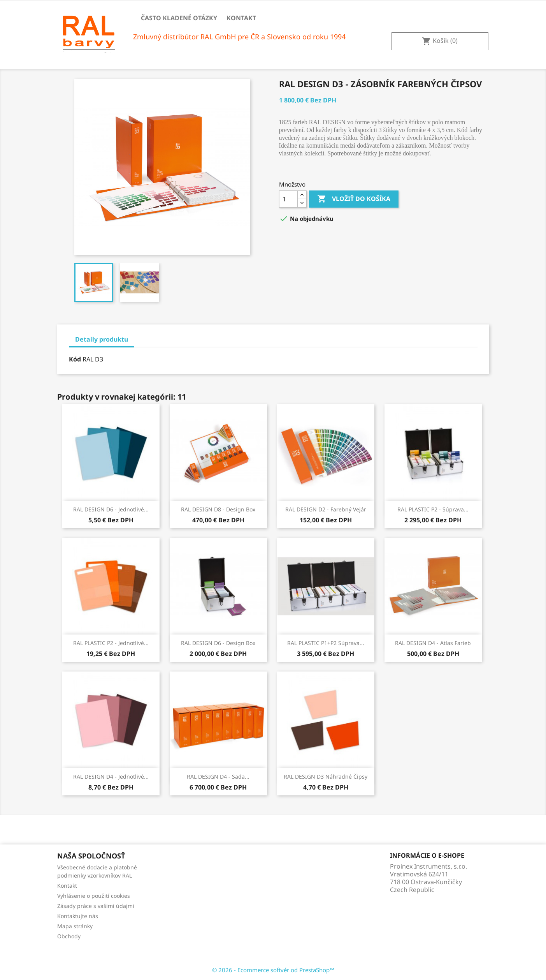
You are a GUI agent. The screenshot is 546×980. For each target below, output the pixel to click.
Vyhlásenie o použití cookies (94, 896)
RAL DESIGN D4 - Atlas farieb (433, 643)
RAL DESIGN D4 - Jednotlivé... (111, 776)
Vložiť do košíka (354, 199)
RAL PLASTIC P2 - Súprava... (433, 509)
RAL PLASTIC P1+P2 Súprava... (326, 643)
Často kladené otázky (179, 18)
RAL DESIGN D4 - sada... (218, 776)
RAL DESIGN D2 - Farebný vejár (326, 509)
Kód (75, 359)
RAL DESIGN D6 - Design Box (218, 643)
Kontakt (241, 18)
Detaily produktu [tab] (102, 339)
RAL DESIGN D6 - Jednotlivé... (111, 509)
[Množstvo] (288, 199)
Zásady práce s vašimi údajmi (96, 906)
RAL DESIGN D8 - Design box (218, 509)
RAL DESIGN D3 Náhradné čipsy (326, 776)
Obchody (69, 936)
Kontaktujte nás (78, 916)
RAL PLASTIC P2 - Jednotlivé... (111, 643)
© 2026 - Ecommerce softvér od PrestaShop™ (273, 970)
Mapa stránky (75, 926)
